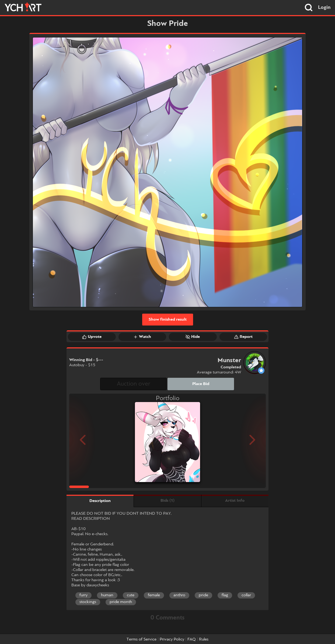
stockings (88, 602)
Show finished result (168, 320)
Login (324, 8)
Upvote (92, 337)
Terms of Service (142, 639)
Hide (193, 337)
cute (131, 595)
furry (83, 595)
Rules (204, 639)
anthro (179, 595)
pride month (121, 602)
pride (203, 595)
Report (243, 337)
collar (246, 595)
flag (225, 595)
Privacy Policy (172, 639)
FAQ (192, 639)
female (154, 595)
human (107, 595)
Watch (142, 337)
